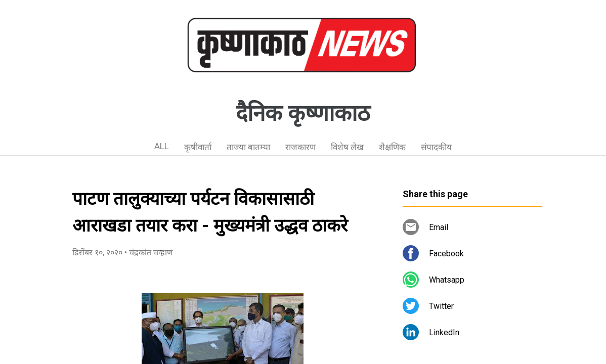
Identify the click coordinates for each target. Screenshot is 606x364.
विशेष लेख (347, 147)
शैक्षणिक (392, 147)
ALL (162, 146)
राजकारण (300, 147)
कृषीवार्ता (198, 147)
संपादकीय (436, 147)
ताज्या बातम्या (248, 147)
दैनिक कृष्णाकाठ (303, 113)
